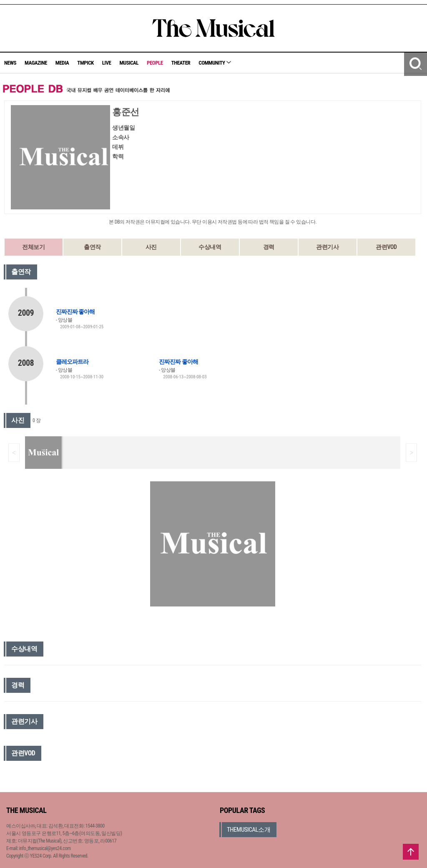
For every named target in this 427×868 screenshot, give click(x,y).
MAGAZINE (36, 63)
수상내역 (210, 247)
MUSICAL (129, 63)
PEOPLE (155, 63)
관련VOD (386, 247)
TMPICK (85, 63)
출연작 (92, 247)
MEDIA (62, 63)
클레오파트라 (72, 362)
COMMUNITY (215, 63)
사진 (151, 247)
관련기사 (327, 247)
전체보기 (33, 247)
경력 (269, 247)
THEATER (181, 63)
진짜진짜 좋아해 (75, 312)
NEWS (10, 63)
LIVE (107, 63)
